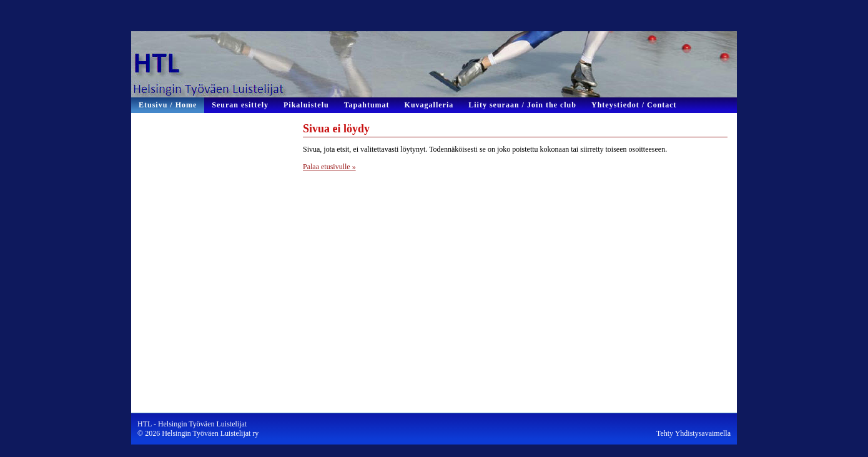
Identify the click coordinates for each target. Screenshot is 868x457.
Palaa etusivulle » (329, 167)
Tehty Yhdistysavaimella (693, 433)
